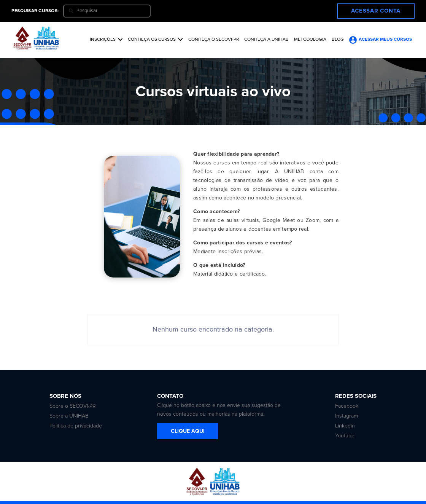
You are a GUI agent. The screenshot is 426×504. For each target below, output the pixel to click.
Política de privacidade (76, 426)
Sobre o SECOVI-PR (73, 406)
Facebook (347, 406)
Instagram (347, 416)
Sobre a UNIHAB (69, 416)
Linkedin (345, 426)
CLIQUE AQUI (188, 431)
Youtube (345, 436)
